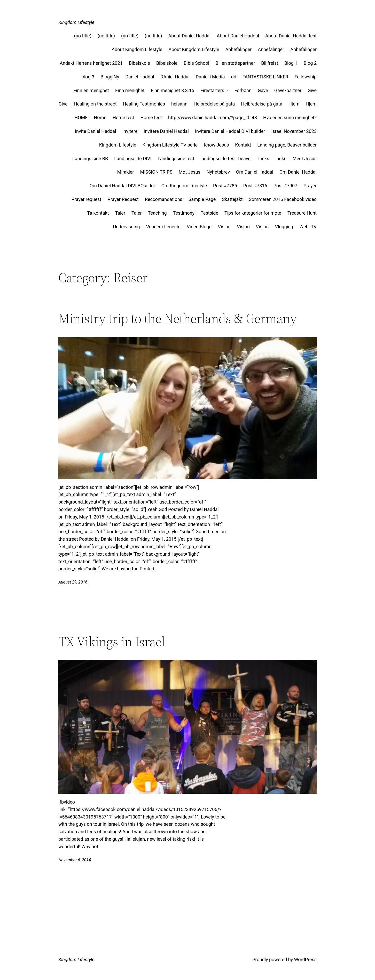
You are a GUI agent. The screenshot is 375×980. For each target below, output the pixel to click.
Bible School (196, 63)
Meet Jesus (305, 159)
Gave (263, 90)
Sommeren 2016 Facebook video (283, 199)
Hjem (294, 104)
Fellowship (306, 77)
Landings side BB (90, 159)
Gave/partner (288, 90)
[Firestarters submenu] (227, 91)
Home (100, 118)
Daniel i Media (210, 77)
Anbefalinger (238, 49)
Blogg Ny (110, 77)
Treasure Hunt (302, 213)
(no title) (83, 36)
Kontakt (243, 145)
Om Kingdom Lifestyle (184, 186)
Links (264, 159)
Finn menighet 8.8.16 (173, 90)
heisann (179, 104)
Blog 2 (310, 63)
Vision (224, 227)
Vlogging (284, 227)
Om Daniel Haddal (255, 172)
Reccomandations (164, 199)
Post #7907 (285, 186)
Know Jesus (216, 145)
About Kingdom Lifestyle (137, 49)
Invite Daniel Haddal (95, 131)
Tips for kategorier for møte (253, 213)
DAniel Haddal (175, 77)
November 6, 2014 (75, 860)
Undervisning (126, 227)
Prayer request (87, 199)
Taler (120, 213)
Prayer (310, 186)
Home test (123, 118)
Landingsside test (176, 159)
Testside (209, 213)
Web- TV (308, 227)
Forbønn (243, 90)
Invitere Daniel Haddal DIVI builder (230, 131)
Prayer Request (123, 199)
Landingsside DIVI (133, 159)
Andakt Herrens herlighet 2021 (91, 63)
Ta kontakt (98, 213)
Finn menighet (130, 90)
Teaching (157, 213)
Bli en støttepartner (235, 63)
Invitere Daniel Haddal (166, 131)
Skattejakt (232, 199)
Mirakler (126, 172)
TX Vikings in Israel (112, 642)
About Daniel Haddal (189, 36)
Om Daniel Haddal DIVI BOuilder (122, 186)
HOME (81, 118)
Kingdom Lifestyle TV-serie (170, 145)
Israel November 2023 (294, 131)
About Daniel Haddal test (291, 36)
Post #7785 (225, 186)
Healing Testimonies (144, 104)
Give (312, 90)
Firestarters (212, 90)
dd (234, 77)
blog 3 (88, 77)
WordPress (305, 959)
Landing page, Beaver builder (287, 145)
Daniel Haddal (140, 77)
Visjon (243, 227)
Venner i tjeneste (163, 227)
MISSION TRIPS (156, 172)
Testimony (184, 213)
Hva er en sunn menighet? (290, 118)
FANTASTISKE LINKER (265, 77)
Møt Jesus (189, 172)
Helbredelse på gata (214, 104)
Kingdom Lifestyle (76, 22)
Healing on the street (95, 104)
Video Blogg (199, 227)
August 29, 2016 (73, 582)
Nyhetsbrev (218, 172)
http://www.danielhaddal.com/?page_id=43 (213, 118)
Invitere (130, 131)
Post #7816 (255, 186)
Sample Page (202, 199)
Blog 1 (291, 63)
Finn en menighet (91, 90)
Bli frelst (270, 63)
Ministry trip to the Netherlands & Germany (178, 318)
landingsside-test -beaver (226, 159)
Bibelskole (139, 63)
